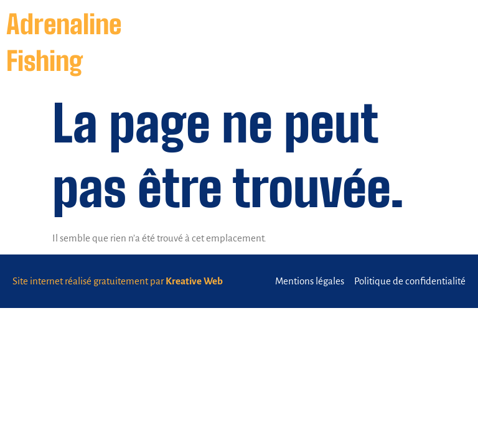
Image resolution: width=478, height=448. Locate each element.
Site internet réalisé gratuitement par (118, 281)
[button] (452, 43)
